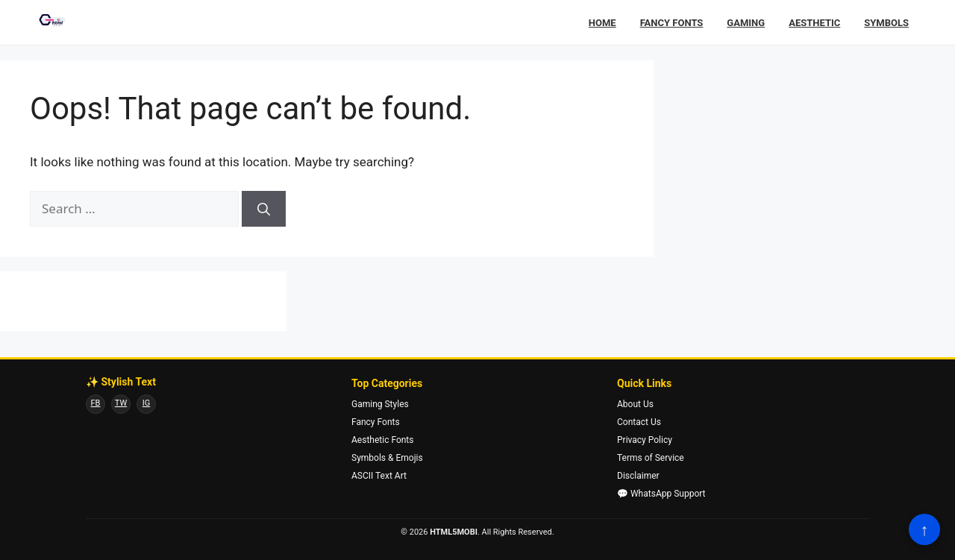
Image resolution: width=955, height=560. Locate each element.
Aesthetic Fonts (382, 440)
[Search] (264, 209)
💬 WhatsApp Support (661, 494)
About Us (635, 404)
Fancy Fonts (672, 23)
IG (146, 403)
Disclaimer (638, 476)
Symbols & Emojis (387, 458)
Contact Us (639, 422)
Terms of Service (651, 458)
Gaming (746, 23)
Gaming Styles (380, 404)
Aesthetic (814, 23)
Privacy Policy (645, 440)
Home (602, 23)
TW (121, 403)
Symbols (886, 23)
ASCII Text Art (379, 476)
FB (96, 403)
